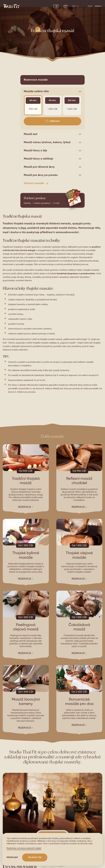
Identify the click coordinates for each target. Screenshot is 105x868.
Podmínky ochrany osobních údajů (24, 848)
